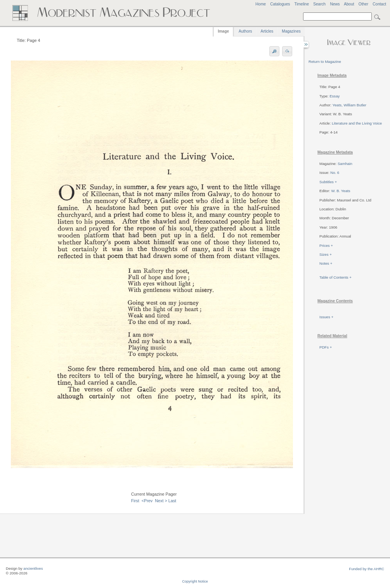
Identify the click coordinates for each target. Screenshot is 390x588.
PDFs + (326, 347)
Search (319, 4)
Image (223, 31)
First (135, 501)
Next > (161, 501)
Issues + (326, 317)
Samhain (345, 164)
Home (261, 4)
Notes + (326, 263)
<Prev (147, 501)
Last (172, 501)
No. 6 (335, 173)
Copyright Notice (195, 581)
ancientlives (33, 568)
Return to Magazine (325, 62)
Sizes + (326, 254)
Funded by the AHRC (367, 569)
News (335, 4)
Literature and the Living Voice (357, 123)
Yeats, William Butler (349, 105)
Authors (245, 31)
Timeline (302, 4)
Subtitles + (328, 182)
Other (363, 4)
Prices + (326, 245)
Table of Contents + (335, 277)
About (349, 4)
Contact (379, 4)
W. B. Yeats (341, 191)
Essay (335, 96)
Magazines (291, 31)
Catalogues (280, 4)
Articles (267, 31)
